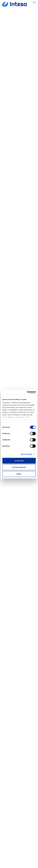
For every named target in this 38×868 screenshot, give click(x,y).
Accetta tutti (19, 461)
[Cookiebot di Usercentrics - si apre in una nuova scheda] (27, 392)
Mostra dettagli (26, 454)
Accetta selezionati (19, 467)
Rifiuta (19, 474)
